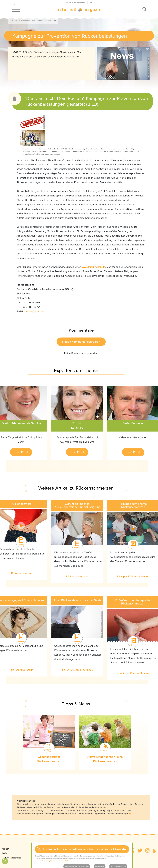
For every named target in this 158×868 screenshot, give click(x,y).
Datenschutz (39, 853)
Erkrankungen (24, 21)
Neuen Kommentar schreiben (81, 342)
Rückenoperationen (77, 576)
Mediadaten (113, 849)
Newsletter (38, 858)
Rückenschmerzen (39, 21)
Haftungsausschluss (11, 858)
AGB (131, 814)
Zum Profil (21, 452)
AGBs (5, 853)
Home (15, 21)
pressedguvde (34, 311)
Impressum (38, 849)
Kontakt (5, 849)
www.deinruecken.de (93, 267)
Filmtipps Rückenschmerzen (133, 576)
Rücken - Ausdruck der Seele (77, 670)
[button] (132, 850)
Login (91, 2)
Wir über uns (113, 853)
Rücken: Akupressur (21, 670)
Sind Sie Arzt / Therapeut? (75, 2)
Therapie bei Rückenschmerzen (133, 673)
